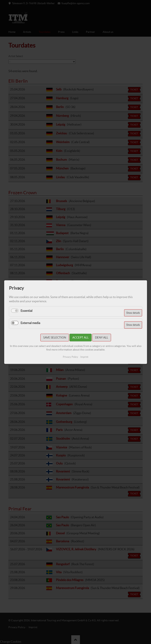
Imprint (84, 357)
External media (30, 323)
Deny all (101, 337)
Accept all (80, 337)
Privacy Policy (70, 357)
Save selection (54, 337)
